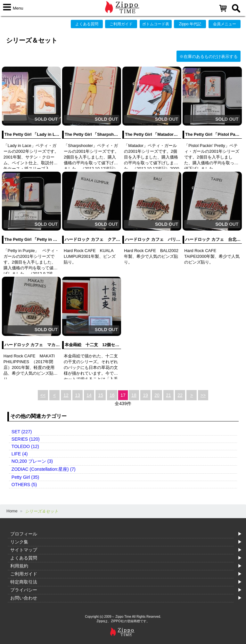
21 (168, 395)
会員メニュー (225, 24)
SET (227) (22, 432)
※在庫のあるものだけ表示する (209, 57)
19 (145, 395)
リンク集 (19, 542)
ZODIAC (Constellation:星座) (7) (44, 469)
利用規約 (19, 566)
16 (112, 395)
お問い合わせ (24, 598)
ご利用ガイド (121, 24)
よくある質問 (87, 24)
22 (180, 395)
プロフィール (24, 534)
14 (89, 395)
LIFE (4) (20, 454)
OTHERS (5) (24, 485)
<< (43, 395)
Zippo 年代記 (190, 24)
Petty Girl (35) (25, 477)
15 (101, 395)
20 (157, 395)
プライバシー (24, 590)
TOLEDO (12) (25, 446)
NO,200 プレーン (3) (32, 461)
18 (134, 395)
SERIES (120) (26, 439)
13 (78, 395)
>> (203, 395)
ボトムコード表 (156, 24)
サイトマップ (24, 550)
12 (66, 395)
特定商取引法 (24, 582)
